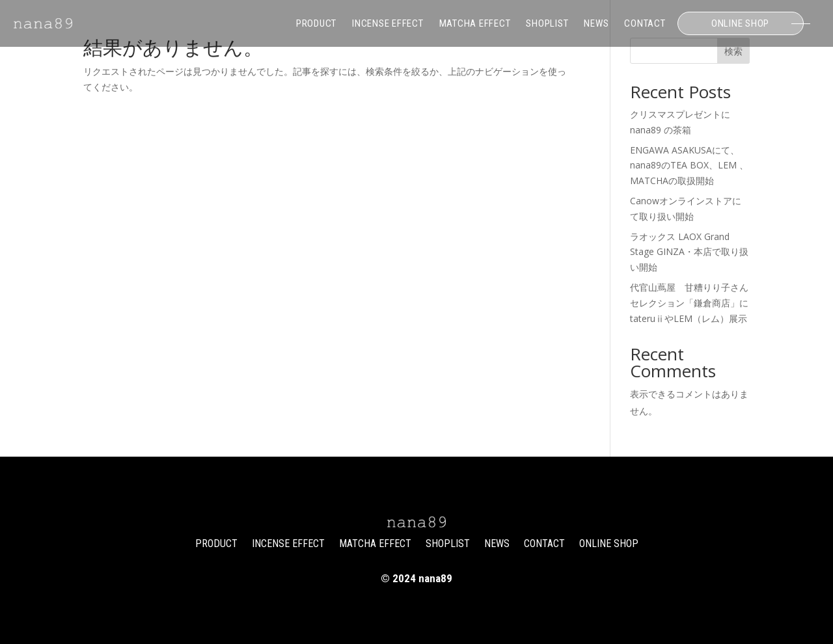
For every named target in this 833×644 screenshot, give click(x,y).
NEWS (596, 23)
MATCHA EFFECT (475, 23)
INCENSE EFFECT (388, 23)
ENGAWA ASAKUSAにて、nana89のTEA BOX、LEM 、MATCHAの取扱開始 (689, 166)
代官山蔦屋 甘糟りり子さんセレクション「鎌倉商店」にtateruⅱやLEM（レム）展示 (689, 303)
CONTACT (645, 23)
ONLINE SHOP (740, 23)
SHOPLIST (547, 23)
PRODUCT (316, 23)
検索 (733, 51)
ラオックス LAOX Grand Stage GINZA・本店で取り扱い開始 (689, 252)
